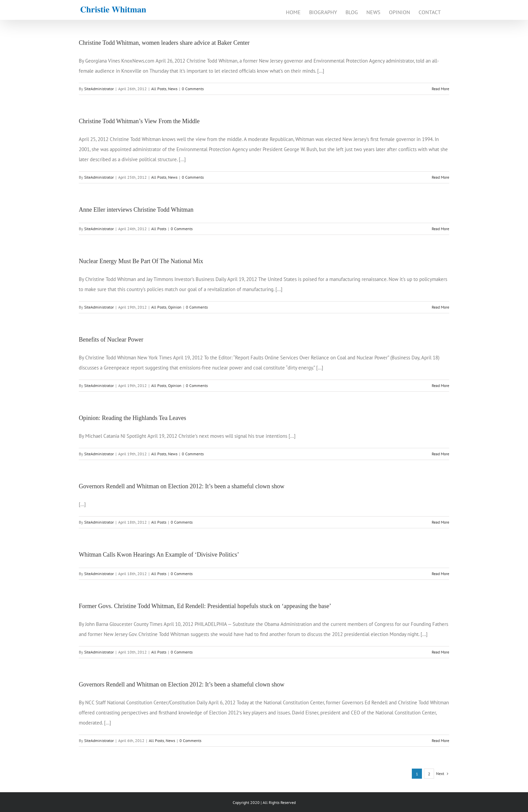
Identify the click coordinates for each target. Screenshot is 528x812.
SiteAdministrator (99, 89)
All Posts (159, 89)
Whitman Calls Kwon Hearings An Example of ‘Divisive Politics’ (159, 555)
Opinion (175, 307)
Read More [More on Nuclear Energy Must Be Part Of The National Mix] (440, 307)
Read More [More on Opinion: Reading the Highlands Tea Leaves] (440, 454)
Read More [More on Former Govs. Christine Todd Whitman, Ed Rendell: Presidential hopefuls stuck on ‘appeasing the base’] (440, 652)
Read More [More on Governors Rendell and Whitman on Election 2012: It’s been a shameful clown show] (440, 522)
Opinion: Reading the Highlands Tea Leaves (133, 418)
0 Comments (193, 89)
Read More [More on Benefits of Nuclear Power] (440, 385)
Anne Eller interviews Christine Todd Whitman (136, 210)
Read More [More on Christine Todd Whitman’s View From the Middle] (440, 177)
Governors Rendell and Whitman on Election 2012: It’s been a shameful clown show (182, 486)
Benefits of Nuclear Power (111, 340)
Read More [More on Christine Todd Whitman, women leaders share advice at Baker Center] (440, 89)
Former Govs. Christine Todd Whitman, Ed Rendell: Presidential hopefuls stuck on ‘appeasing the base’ (205, 606)
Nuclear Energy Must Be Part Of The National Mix (141, 261)
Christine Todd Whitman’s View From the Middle (139, 121)
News (173, 89)
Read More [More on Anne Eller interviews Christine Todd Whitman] (440, 229)
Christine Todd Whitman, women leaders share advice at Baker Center (164, 43)
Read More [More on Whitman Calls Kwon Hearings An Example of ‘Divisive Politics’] (440, 574)
